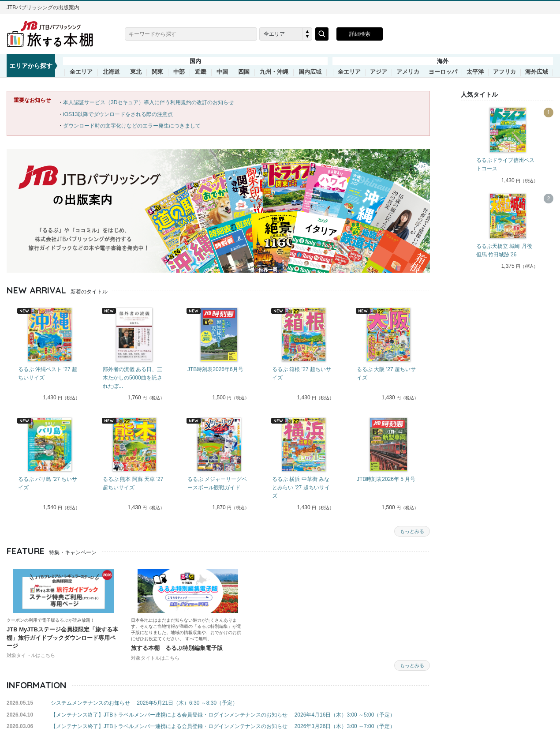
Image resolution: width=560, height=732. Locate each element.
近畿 (201, 72)
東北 (136, 72)
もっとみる (412, 531)
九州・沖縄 (274, 72)
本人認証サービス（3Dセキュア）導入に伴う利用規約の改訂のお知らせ (148, 102)
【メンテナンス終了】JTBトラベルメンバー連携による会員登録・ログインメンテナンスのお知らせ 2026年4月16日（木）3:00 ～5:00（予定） (223, 715)
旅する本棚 (55, 34)
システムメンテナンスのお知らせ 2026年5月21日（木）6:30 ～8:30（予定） (144, 703)
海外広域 (537, 72)
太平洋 (475, 72)
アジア (379, 72)
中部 (179, 72)
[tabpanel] (49, 355)
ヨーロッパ (443, 72)
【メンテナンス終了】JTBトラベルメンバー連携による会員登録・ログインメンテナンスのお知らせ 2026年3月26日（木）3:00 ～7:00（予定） (223, 726)
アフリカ (504, 72)
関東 (157, 72)
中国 (222, 72)
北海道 (111, 72)
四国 (244, 72)
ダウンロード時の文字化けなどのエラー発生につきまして (132, 126)
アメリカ (408, 72)
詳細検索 (360, 34)
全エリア (81, 72)
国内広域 (310, 72)
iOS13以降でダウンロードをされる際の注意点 (118, 114)
